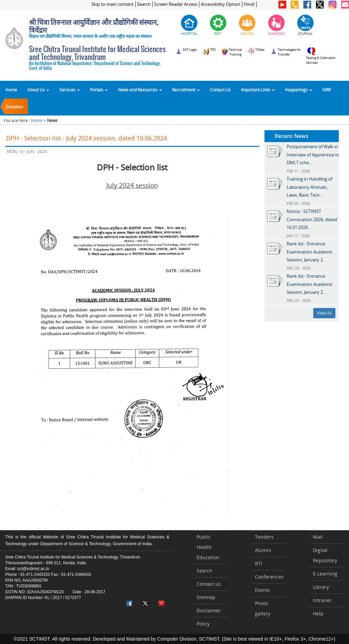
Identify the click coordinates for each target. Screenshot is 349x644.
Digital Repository (325, 555)
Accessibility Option (221, 4)
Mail (318, 537)
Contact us (209, 584)
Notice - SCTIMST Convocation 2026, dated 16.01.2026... (312, 219)
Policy (203, 624)
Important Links (258, 90)
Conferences (269, 577)
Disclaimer (209, 610)
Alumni (263, 550)
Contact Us (220, 90)
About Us (38, 90)
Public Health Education (208, 547)
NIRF (327, 90)
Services (70, 90)
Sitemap (206, 597)
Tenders (264, 537)
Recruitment (186, 90)
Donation (14, 107)
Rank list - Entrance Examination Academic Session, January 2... (310, 252)
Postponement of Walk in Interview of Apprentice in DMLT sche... (313, 155)
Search (144, 4)
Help (318, 614)
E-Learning (325, 574)
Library (321, 587)
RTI (259, 563)
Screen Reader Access (176, 4)
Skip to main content (112, 4)
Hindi (249, 4)
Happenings (299, 90)
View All (324, 313)
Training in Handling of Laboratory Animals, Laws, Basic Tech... (309, 187)
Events (262, 590)
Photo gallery (263, 608)
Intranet (322, 600)
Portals (99, 90)
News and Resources (140, 90)
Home (11, 90)
